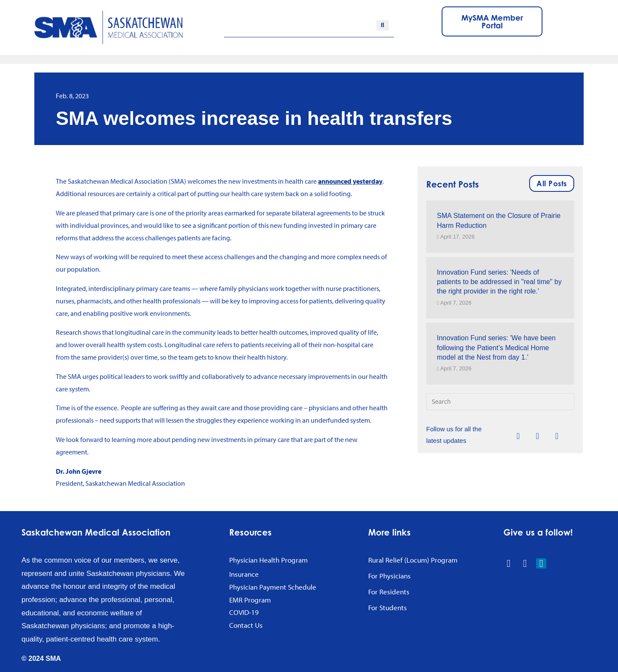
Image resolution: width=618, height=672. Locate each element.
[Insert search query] (500, 402)
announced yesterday (350, 181)
